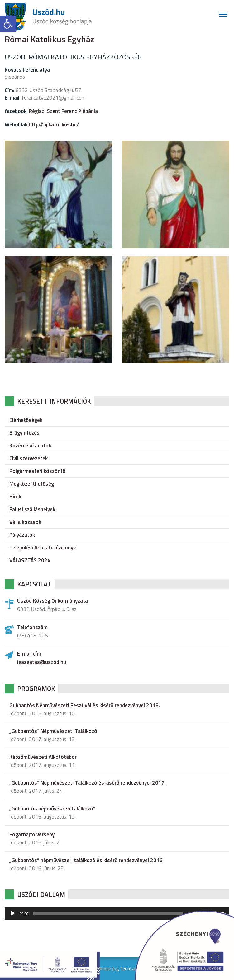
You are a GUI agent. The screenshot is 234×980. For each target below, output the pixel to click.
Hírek (15, 497)
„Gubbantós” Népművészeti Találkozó (53, 731)
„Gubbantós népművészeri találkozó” (52, 809)
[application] (117, 913)
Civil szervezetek (29, 458)
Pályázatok (22, 535)
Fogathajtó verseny (32, 834)
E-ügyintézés (24, 433)
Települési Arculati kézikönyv (43, 548)
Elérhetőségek (26, 420)
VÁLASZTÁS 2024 (30, 560)
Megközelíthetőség (32, 484)
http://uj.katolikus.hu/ (54, 124)
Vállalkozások (25, 522)
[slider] (108, 913)
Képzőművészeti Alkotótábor (43, 757)
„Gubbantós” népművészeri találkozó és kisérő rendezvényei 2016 (86, 860)
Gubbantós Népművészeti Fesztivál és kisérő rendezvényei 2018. (85, 705)
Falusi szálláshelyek (32, 509)
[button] (8, 24)
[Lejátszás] (13, 913)
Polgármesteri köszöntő (37, 471)
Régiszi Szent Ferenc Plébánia (63, 111)
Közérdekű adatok (30, 446)
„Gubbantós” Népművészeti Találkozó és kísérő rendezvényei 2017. (88, 783)
